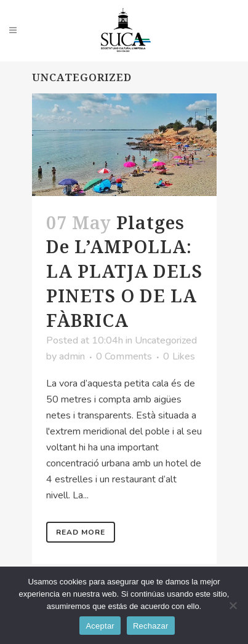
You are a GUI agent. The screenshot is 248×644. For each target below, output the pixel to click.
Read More (81, 532)
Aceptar (100, 626)
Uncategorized (166, 340)
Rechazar (151, 626)
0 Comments (124, 356)
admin (72, 356)
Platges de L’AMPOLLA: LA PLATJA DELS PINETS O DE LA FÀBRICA (124, 271)
